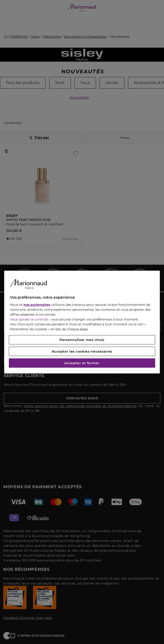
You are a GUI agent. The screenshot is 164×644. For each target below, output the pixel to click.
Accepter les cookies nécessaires (82, 351)
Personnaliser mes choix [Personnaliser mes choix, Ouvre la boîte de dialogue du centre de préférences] (82, 340)
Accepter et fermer (82, 363)
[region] (82, 322)
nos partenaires (37, 305)
